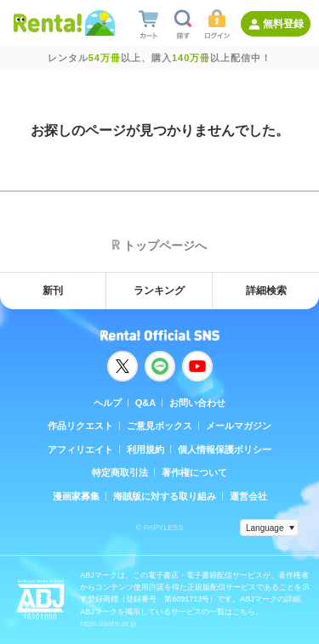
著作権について (194, 472)
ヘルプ (108, 403)
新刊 (53, 291)
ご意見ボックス (159, 426)
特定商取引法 (120, 472)
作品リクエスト (80, 426)
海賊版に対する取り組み (165, 496)
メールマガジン (239, 426)
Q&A (145, 403)
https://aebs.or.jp (108, 624)
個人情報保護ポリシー (225, 449)
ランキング (159, 291)
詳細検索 (266, 291)
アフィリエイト (80, 449)
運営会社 (248, 496)
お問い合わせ (197, 403)
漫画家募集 (76, 496)
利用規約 (145, 449)
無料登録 (283, 24)
